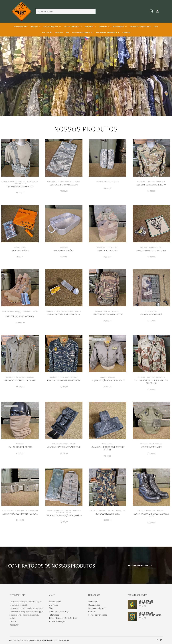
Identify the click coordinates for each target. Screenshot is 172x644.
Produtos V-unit (20, 27)
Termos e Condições (57, 621)
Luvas (156, 27)
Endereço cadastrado (97, 608)
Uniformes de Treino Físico (107, 32)
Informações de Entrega (59, 612)
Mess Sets (59, 32)
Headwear (104, 27)
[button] (35, 27)
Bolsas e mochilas (52, 27)
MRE (68, 32)
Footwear (91, 27)
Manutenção (47, 32)
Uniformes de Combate (82, 32)
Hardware (126, 32)
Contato (92, 612)
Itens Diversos (120, 27)
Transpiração (64, 640)
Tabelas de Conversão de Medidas (63, 618)
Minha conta (93, 602)
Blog (51, 608)
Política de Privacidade (98, 615)
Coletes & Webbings (73, 27)
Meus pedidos (94, 605)
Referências (54, 615)
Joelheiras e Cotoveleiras (140, 27)
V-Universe (53, 605)
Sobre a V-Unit (55, 602)
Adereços (35, 27)
